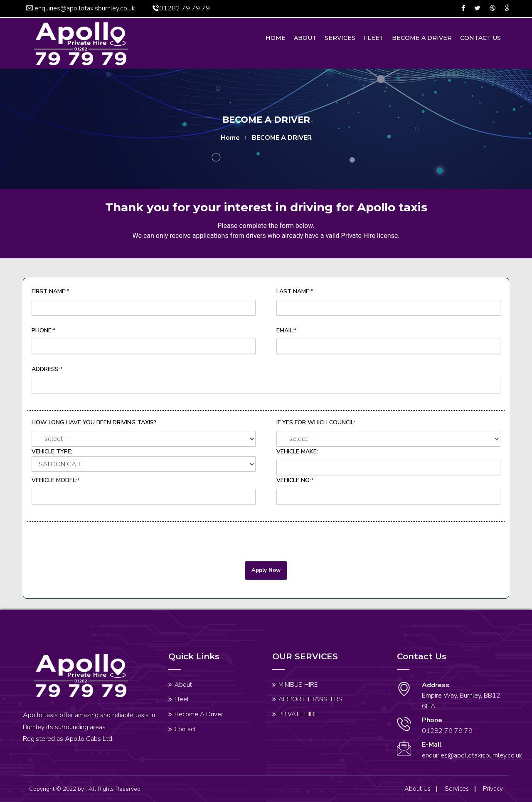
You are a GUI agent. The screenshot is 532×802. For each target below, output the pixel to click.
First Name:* (50, 291)
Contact (185, 729)
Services (340, 38)
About (305, 38)
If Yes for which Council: (316, 422)
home (230, 138)
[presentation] (91, 545)
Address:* (47, 369)
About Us (417, 789)
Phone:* (44, 330)
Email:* (287, 330)
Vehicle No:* (295, 480)
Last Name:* (295, 291)
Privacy (493, 789)
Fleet (374, 38)
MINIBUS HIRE (298, 685)
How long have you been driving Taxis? (94, 422)
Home (276, 38)
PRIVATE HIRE (298, 714)
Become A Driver (422, 38)
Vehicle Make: (297, 452)
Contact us (480, 38)
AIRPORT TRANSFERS (310, 699)
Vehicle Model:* (56, 480)
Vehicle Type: (144, 460)
